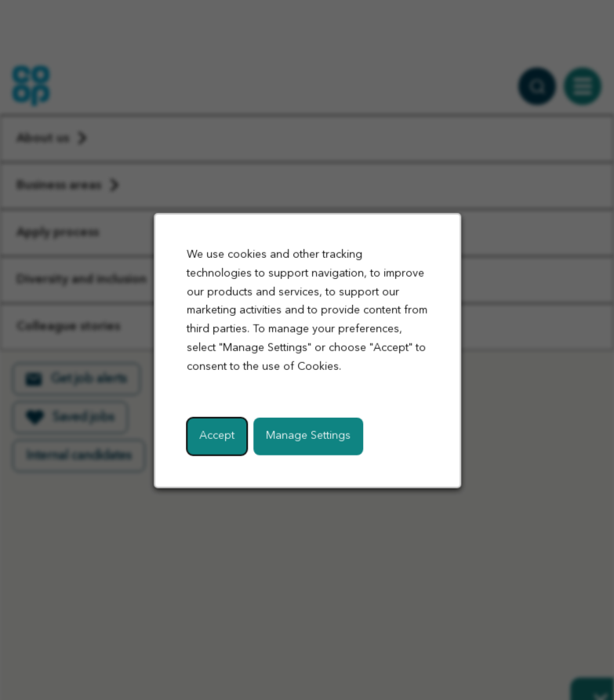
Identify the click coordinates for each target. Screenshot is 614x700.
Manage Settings (308, 435)
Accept (217, 435)
